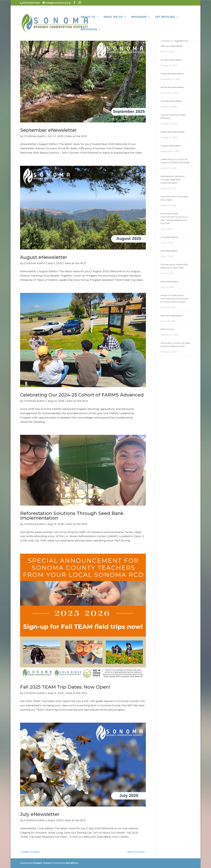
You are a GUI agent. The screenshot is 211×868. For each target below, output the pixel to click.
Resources (89, 30)
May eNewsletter (169, 251)
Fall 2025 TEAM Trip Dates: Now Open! (65, 687)
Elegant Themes (42, 863)
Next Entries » (137, 852)
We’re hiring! (167, 329)
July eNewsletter (40, 814)
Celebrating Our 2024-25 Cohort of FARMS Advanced (82, 395)
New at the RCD (76, 136)
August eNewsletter (44, 257)
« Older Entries (30, 852)
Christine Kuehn (35, 136)
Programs (139, 17)
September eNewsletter (48, 130)
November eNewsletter (172, 87)
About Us (88, 17)
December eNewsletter (172, 74)
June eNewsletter (169, 237)
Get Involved (165, 17)
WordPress (72, 863)
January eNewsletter (171, 60)
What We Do (113, 17)
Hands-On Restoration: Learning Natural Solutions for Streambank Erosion (174, 299)
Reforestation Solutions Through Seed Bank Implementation (72, 516)
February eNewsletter (172, 46)
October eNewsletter (171, 101)
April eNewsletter (169, 281)
